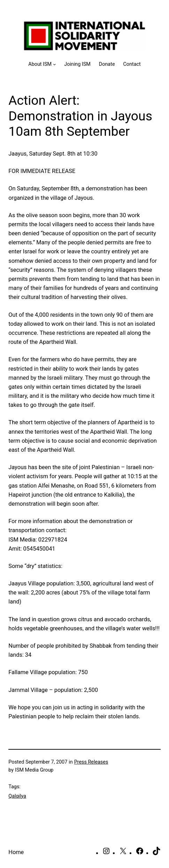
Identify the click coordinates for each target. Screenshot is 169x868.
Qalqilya (17, 796)
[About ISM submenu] (42, 64)
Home (16, 852)
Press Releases (91, 762)
